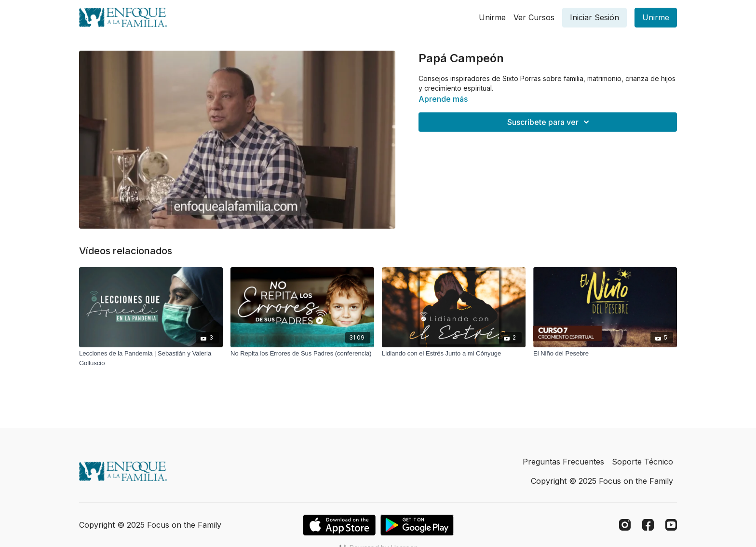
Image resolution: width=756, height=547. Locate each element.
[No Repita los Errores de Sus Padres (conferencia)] (302, 354)
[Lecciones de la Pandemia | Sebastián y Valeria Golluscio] (151, 358)
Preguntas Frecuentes (563, 462)
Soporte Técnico (642, 462)
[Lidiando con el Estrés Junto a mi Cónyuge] (454, 354)
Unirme (492, 17)
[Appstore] (339, 525)
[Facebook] (648, 525)
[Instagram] (625, 525)
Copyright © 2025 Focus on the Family (602, 481)
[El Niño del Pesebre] (605, 354)
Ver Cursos (534, 17)
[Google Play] (417, 525)
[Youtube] (671, 525)
